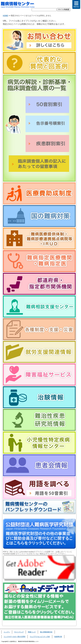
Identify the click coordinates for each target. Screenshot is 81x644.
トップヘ (7, 632)
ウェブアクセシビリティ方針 (40, 637)
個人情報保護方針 (46, 632)
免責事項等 (58, 637)
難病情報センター (19, 5)
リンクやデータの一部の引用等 (15, 637)
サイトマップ (19, 632)
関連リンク (32, 632)
